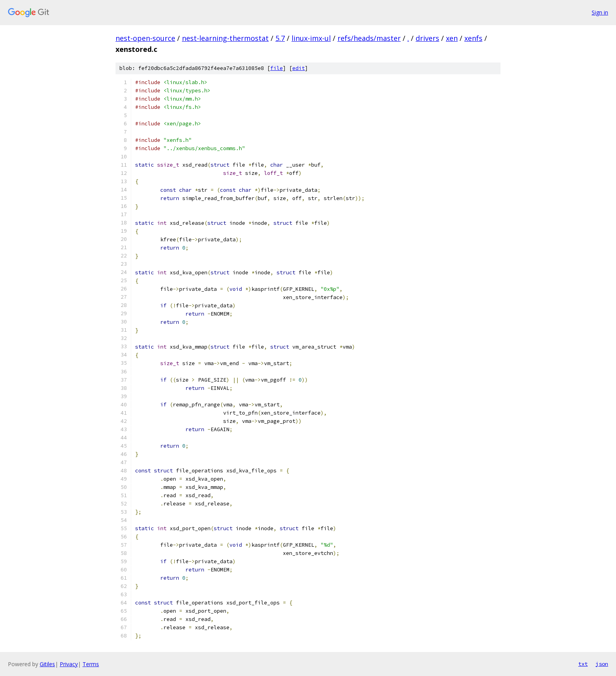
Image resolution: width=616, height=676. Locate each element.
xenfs (473, 38)
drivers (427, 38)
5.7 (280, 38)
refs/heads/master (369, 38)
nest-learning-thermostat (225, 38)
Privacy (69, 664)
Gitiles (47, 664)
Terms (91, 664)
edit (299, 68)
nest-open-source (145, 38)
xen (452, 38)
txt (583, 664)
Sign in (600, 12)
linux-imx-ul (311, 38)
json (602, 664)
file (277, 68)
